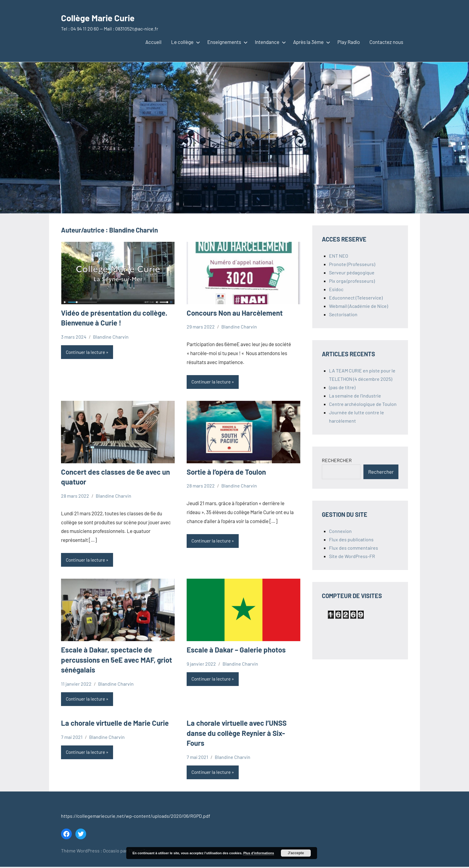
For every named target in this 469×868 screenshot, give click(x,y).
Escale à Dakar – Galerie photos (236, 650)
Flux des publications (351, 539)
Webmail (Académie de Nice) (358, 306)
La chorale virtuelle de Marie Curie (115, 724)
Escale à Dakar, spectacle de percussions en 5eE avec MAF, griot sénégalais (117, 660)
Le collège (184, 42)
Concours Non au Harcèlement (235, 313)
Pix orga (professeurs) (352, 281)
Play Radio (349, 42)
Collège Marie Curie (107, 17)
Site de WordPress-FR (352, 556)
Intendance (269, 42)
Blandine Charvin (111, 337)
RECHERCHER (337, 460)
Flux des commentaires (354, 548)
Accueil (153, 42)
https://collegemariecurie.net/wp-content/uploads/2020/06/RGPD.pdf (136, 817)
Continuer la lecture (87, 352)
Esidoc (336, 289)
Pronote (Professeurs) (352, 264)
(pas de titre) (342, 387)
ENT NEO (339, 256)
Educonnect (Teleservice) (356, 298)
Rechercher (381, 472)
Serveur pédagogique (352, 272)
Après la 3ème (310, 42)
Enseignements (226, 42)
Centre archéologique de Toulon (363, 404)
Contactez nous (386, 42)
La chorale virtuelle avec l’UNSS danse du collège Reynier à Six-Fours (237, 734)
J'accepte (296, 853)
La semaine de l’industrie (355, 396)
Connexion (340, 531)
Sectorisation (343, 314)
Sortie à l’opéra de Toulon (226, 472)
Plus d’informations (259, 853)
